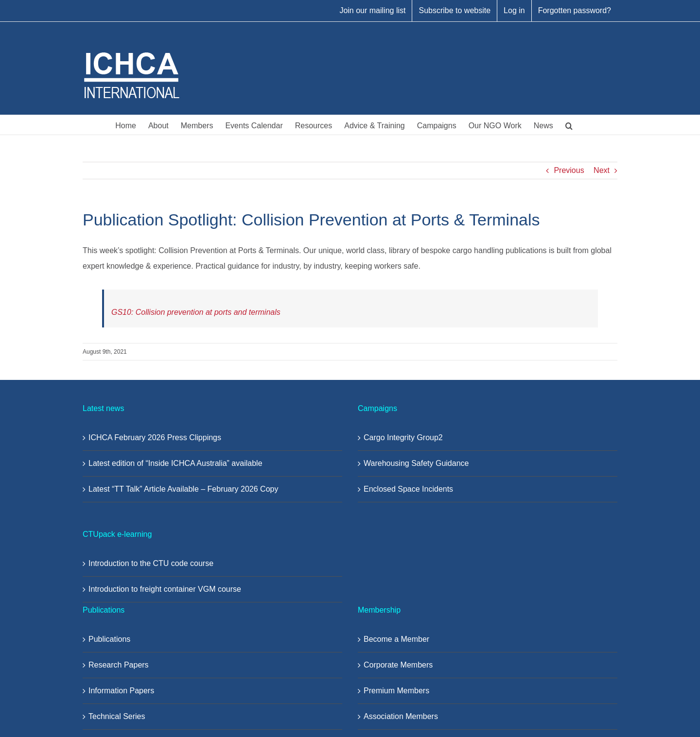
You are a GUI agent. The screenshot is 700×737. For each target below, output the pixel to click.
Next (602, 170)
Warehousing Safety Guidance (416, 463)
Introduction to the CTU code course (151, 563)
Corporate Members (398, 665)
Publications (109, 639)
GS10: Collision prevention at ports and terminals (196, 312)
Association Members (401, 716)
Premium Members (396, 691)
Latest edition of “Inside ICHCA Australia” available (175, 463)
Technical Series (117, 716)
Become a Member (396, 639)
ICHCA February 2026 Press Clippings (155, 437)
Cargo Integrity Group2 (403, 437)
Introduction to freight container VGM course (165, 589)
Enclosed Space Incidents (408, 489)
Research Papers (119, 665)
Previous (569, 170)
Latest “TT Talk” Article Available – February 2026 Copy (183, 489)
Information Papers (121, 691)
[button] (569, 125)
